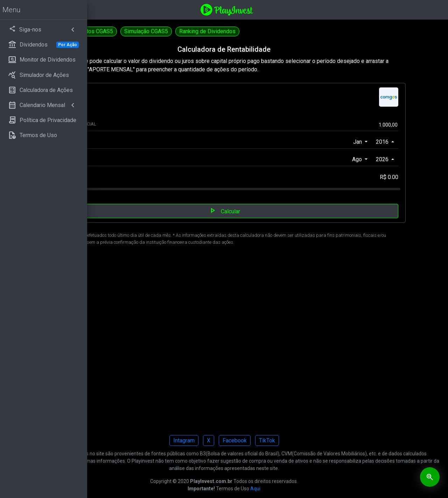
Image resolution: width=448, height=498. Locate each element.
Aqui (299, 489)
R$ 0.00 (396, 177)
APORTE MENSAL (147, 177)
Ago (365, 159)
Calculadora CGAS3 (119, 31)
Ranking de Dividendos (295, 31)
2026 (390, 159)
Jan (366, 142)
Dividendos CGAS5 (177, 31)
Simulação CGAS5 (234, 31)
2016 (390, 142)
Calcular (268, 211)
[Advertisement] (268, 342)
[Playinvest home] (271, 9)
